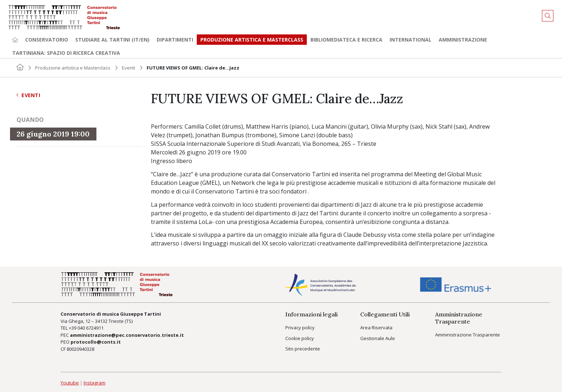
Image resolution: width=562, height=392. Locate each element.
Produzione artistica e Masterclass (252, 40)
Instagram (94, 383)
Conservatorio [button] (47, 40)
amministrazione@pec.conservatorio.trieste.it (127, 335)
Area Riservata (376, 328)
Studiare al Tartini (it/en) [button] (112, 40)
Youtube (70, 383)
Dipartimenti (175, 40)
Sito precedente (303, 349)
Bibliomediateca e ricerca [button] (346, 40)
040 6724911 (91, 328)
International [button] (411, 40)
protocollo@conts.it (96, 342)
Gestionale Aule (378, 338)
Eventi (128, 68)
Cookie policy (300, 338)
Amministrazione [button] (463, 40)
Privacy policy (300, 328)
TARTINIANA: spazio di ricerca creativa (66, 53)
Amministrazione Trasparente (468, 335)
